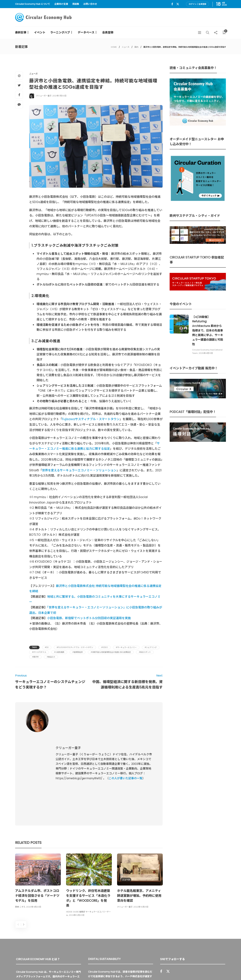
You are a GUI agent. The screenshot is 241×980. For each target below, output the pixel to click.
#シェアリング (151, 647)
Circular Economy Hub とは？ (150, 969)
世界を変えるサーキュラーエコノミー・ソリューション (79, 470)
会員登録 (108, 32)
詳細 (127, 929)
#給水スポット (145, 652)
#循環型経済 (78, 652)
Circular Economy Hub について (33, 4)
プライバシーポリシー (200, 969)
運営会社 (178, 969)
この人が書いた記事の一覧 (126, 742)
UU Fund (98, 909)
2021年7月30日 (59, 96)
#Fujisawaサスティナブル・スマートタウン (75, 647)
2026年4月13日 (206, 353)
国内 (136, 47)
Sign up (218, 931)
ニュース (126, 47)
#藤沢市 (35, 657)
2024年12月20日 (77, 843)
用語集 (76, 4)
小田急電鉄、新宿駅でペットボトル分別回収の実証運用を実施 (89, 618)
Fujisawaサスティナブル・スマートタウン (91, 419)
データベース (86, 32)
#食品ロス (51, 657)
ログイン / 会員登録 (197, 4)
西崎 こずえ (20, 835)
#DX (47, 647)
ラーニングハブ (60, 32)
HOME (114, 47)
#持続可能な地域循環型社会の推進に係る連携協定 (111, 652)
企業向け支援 (61, 4)
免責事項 (221, 969)
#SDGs (105, 647)
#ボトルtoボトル (39, 652)
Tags (34, 647)
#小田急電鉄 (59, 652)
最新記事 (21, 32)
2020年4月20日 (34, 835)
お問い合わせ (90, 4)
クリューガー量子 (44, 96)
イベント (40, 32)
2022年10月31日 (141, 835)
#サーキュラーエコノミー (126, 647)
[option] (38, 809)
